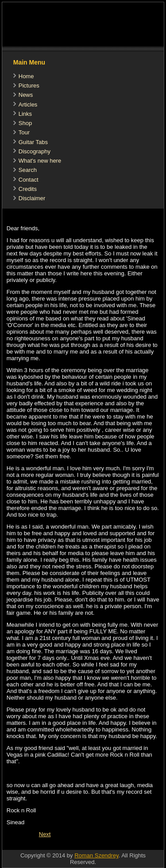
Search (28, 170)
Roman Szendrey (96, 855)
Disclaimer (32, 198)
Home (26, 76)
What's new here (40, 161)
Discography (35, 151)
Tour (24, 132)
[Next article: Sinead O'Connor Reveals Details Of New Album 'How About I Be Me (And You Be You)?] (45, 834)
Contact (29, 180)
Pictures (29, 86)
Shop (25, 123)
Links (25, 114)
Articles (28, 105)
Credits (28, 189)
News (26, 95)
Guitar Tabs (33, 142)
